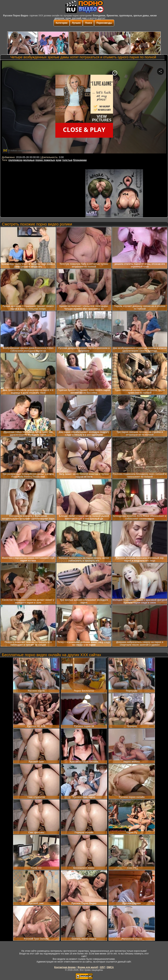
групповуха (15, 160)
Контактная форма (65, 967)
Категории (62, 23)
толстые (67, 160)
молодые (29, 160)
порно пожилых (45, 160)
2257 (102, 967)
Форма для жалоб (88, 967)
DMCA (110, 967)
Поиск (88, 23)
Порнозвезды (104, 23)
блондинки (80, 160)
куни (59, 160)
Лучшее (76, 23)
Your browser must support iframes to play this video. (84, 108)
